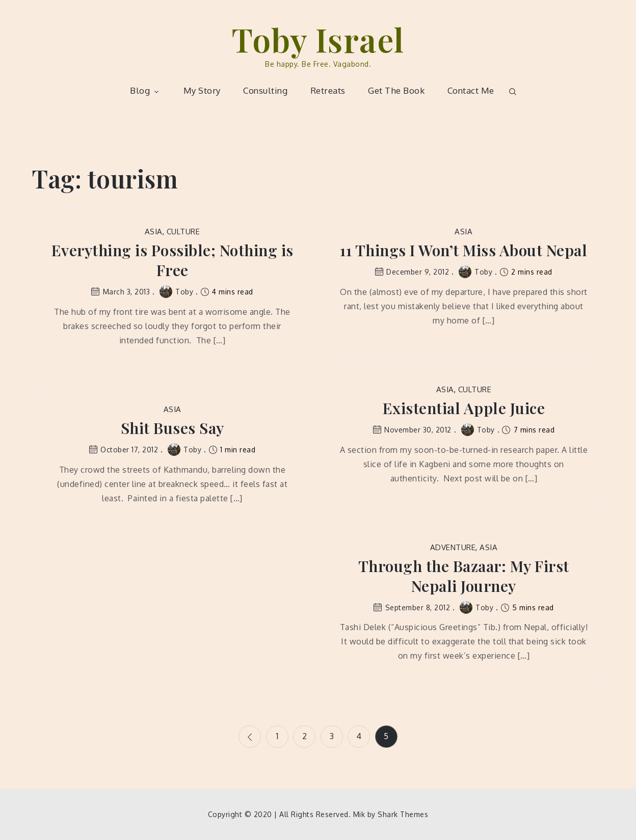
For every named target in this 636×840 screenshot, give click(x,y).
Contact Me (471, 90)
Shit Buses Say (173, 428)
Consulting (265, 90)
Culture (183, 232)
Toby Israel (318, 39)
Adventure (453, 547)
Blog (145, 90)
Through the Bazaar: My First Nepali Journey (464, 576)
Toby (176, 292)
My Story (202, 90)
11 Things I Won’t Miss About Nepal (463, 250)
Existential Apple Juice (464, 408)
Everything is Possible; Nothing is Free (173, 260)
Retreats (328, 90)
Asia (154, 232)
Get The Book (396, 90)
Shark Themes (403, 814)
